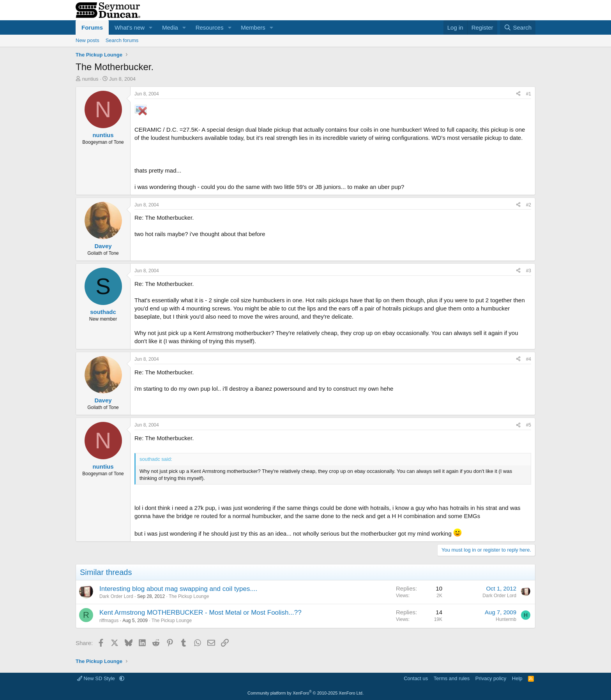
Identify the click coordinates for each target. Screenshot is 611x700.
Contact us (416, 678)
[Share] (518, 94)
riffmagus (109, 621)
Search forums (122, 40)
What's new (130, 27)
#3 (529, 271)
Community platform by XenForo (305, 693)
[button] (151, 27)
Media (170, 27)
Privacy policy (491, 678)
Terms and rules (452, 678)
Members (253, 27)
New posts (87, 40)
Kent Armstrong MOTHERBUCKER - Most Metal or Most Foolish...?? (200, 613)
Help (517, 678)
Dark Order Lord (116, 596)
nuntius (90, 79)
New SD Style (97, 678)
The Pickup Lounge (189, 596)
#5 (529, 425)
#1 (529, 94)
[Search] (518, 27)
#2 (529, 205)
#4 (529, 359)
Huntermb (506, 619)
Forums (92, 27)
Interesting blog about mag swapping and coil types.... (178, 589)
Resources (210, 27)
